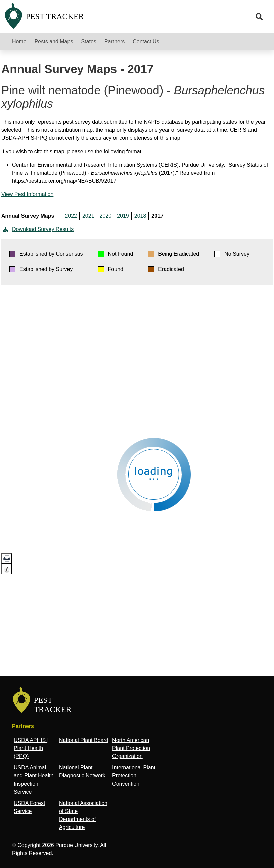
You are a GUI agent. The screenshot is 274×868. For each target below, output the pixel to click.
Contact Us (146, 41)
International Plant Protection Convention (134, 776)
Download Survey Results (37, 229)
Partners (115, 41)
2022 (71, 216)
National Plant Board (84, 740)
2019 (123, 216)
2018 (140, 216)
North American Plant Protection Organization (131, 748)
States (88, 41)
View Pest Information (27, 194)
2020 (106, 216)
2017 (157, 216)
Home (19, 41)
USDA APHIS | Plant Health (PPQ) (31, 748)
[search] (259, 17)
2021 (88, 216)
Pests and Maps (54, 41)
